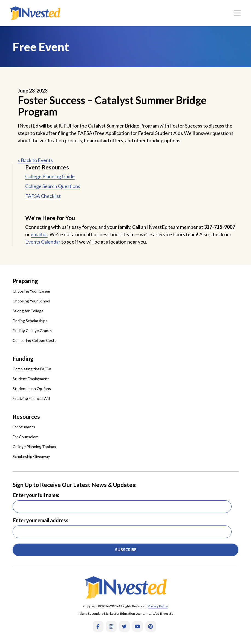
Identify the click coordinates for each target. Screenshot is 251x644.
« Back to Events (35, 160)
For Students (24, 427)
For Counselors (26, 437)
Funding (23, 358)
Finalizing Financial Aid (31, 398)
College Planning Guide (50, 176)
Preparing (25, 281)
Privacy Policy (158, 606)
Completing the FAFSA (32, 369)
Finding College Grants (32, 330)
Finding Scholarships (30, 321)
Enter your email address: (41, 520)
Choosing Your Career (31, 291)
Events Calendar (43, 242)
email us (39, 234)
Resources (26, 416)
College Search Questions (53, 186)
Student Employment (31, 379)
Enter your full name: (36, 495)
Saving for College (28, 311)
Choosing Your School (31, 301)
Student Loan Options (32, 389)
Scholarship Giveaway (31, 456)
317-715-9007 (220, 227)
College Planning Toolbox (34, 447)
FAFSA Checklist (43, 196)
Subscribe (126, 550)
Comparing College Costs (34, 340)
